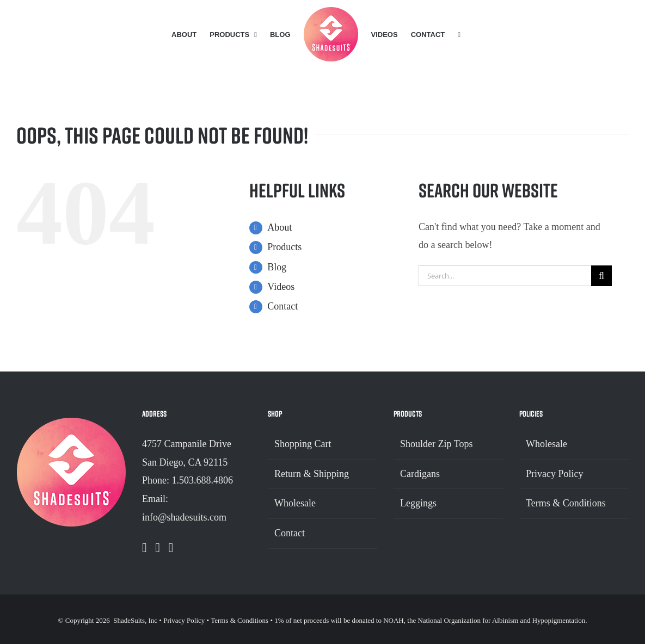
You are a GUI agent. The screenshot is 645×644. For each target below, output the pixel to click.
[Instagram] (158, 548)
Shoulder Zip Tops (436, 444)
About (279, 227)
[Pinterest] (171, 548)
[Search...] (505, 276)
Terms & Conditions (566, 503)
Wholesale (295, 503)
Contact (282, 306)
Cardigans (420, 474)
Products (284, 247)
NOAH (394, 620)
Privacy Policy (555, 474)
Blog (277, 267)
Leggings (418, 503)
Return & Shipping (312, 474)
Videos (281, 287)
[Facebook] (145, 548)
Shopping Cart (303, 444)
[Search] (601, 276)
